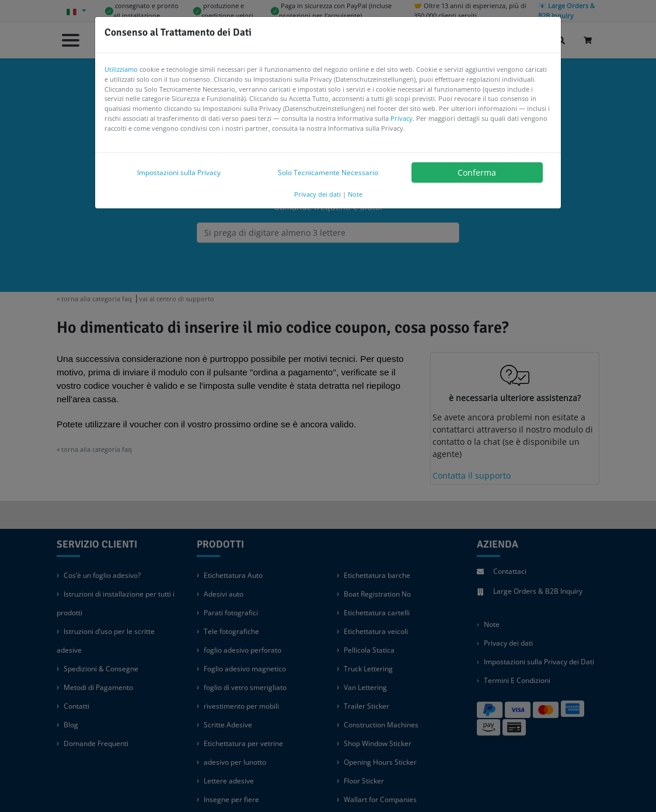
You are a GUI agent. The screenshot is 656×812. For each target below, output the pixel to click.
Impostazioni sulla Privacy (179, 172)
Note (355, 194)
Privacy (402, 118)
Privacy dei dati (317, 194)
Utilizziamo (121, 69)
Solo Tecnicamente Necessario (328, 172)
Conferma (477, 172)
